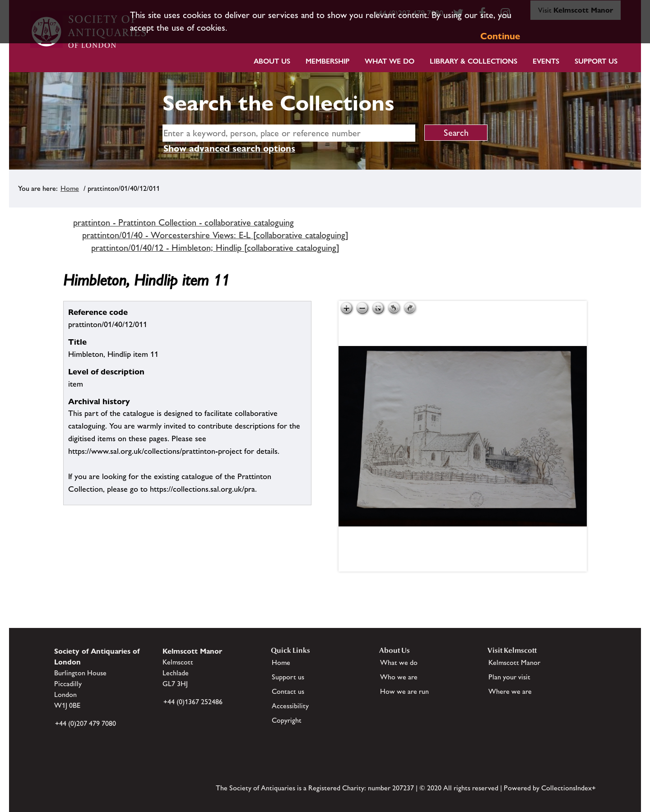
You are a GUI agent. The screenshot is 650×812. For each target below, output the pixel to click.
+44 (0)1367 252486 (193, 702)
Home (70, 188)
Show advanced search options (229, 148)
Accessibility (290, 706)
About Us (272, 61)
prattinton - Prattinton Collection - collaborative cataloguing (183, 222)
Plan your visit (509, 677)
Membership (327, 61)
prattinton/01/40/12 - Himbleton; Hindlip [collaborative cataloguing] (215, 248)
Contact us (288, 691)
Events (546, 61)
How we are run (404, 691)
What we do (390, 61)
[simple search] (289, 133)
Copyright (287, 720)
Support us (288, 677)
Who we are (399, 677)
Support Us (596, 61)
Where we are (510, 691)
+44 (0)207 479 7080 (86, 723)
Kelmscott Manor (514, 662)
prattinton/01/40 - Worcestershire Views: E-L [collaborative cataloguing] (215, 235)
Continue (500, 36)
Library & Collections (474, 61)
